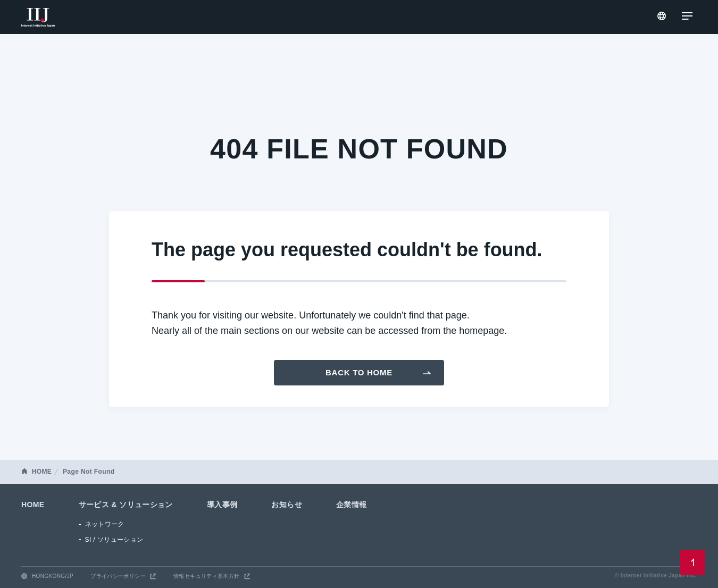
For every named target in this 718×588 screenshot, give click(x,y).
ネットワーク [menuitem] (105, 524)
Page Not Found (89, 472)
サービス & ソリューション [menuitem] (126, 505)
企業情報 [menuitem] (352, 505)
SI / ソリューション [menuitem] (114, 540)
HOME (42, 472)
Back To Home (359, 372)
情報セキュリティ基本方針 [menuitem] (207, 576)
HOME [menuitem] (33, 505)
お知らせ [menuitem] (287, 505)
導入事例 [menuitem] (222, 505)
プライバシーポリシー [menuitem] (118, 576)
